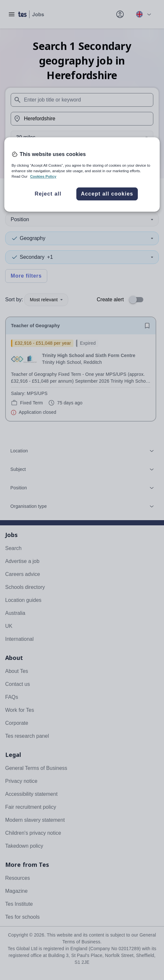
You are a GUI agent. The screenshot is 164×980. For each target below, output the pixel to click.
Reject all (48, 194)
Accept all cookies (107, 194)
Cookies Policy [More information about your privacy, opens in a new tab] (43, 176)
